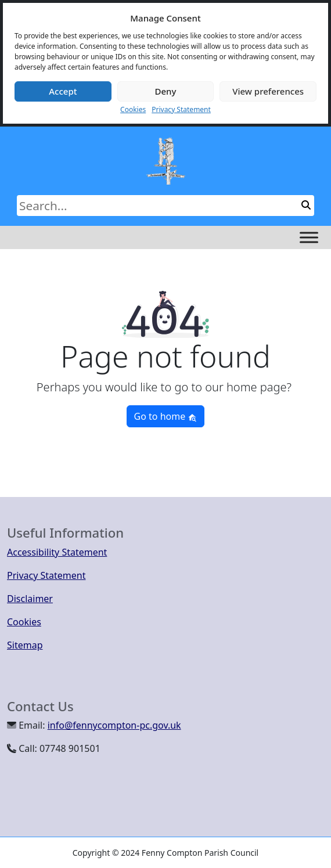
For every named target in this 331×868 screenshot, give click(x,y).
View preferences (268, 91)
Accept (63, 91)
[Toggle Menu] (309, 237)
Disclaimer (30, 599)
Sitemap (25, 645)
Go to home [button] (166, 416)
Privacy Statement (181, 109)
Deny (166, 91)
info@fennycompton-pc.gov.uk (114, 725)
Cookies (133, 109)
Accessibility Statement (57, 552)
